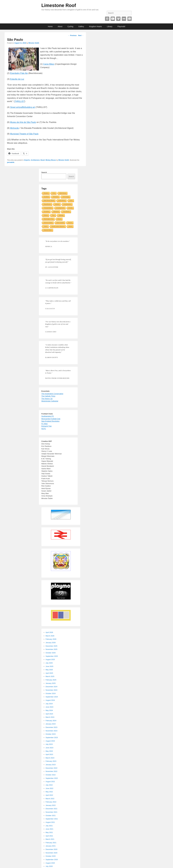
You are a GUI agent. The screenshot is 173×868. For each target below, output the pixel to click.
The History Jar (47, 399)
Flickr (124, 19)
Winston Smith (34, 43)
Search (44, 172)
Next (81, 36)
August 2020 (50, 863)
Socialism (47, 212)
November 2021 (52, 812)
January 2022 (51, 805)
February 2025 (51, 680)
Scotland (46, 197)
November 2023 (52, 731)
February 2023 (51, 761)
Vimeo (118, 19)
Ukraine (57, 204)
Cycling (70, 26)
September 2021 (52, 819)
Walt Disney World (49, 200)
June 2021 (50, 829)
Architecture (35, 160)
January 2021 (51, 846)
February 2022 (51, 802)
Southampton (67, 204)
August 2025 (50, 659)
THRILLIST (19, 101)
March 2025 (50, 676)
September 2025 (52, 656)
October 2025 (51, 653)
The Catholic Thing (48, 396)
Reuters (46, 193)
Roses (59, 219)
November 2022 (52, 771)
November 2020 (52, 853)
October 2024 (51, 693)
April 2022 (49, 795)
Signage (61, 215)
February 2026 (51, 639)
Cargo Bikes (49, 64)
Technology (66, 197)
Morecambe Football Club (51, 419)
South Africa (62, 200)
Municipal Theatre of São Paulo (24, 134)
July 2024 (49, 704)
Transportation (48, 208)
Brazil (43, 160)
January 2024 (51, 724)
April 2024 (49, 714)
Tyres (71, 200)
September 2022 (52, 778)
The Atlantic (66, 212)
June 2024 (50, 707)
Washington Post (49, 219)
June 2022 (50, 788)
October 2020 (51, 856)
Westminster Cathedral (50, 401)
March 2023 (50, 758)
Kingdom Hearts (95, 26)
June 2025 (50, 666)
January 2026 (51, 643)
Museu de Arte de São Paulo (23, 122)
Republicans (47, 204)
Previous (72, 36)
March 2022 (50, 799)
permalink (11, 162)
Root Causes (60, 223)
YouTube (113, 19)
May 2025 (49, 670)
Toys (53, 215)
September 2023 (52, 738)
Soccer (70, 223)
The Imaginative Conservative (52, 394)
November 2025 (52, 649)
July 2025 (49, 663)
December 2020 (52, 849)
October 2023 (51, 734)
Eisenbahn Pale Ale (19, 73)
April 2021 (49, 836)
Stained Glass (48, 230)
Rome (70, 226)
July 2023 (49, 744)
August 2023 (50, 741)
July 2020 (49, 866)
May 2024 (49, 710)
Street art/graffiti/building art (23, 107)
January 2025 (51, 683)
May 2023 (49, 751)
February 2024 (51, 721)
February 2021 (51, 843)
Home (50, 26)
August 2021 (50, 822)
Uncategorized (60, 208)
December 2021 (52, 809)
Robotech (56, 197)
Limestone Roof (59, 5)
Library (110, 26)
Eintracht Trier (47, 426)
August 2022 (50, 782)
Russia (70, 208)
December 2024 (52, 687)
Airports (27, 160)
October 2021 (51, 816)
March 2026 (50, 636)
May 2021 (49, 832)
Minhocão (15, 128)
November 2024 (52, 690)
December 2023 (52, 727)
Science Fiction (48, 223)
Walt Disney (63, 193)
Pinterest (107, 19)
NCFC (44, 429)
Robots (46, 215)
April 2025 (49, 673)
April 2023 (49, 754)
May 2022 (49, 792)
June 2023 (50, 748)
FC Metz (45, 424)
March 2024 (50, 717)
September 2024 (52, 697)
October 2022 (51, 775)
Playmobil (121, 26)
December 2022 (52, 768)
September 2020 (52, 860)
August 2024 (50, 700)
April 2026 (49, 632)
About (60, 26)
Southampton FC (48, 416)
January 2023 (51, 765)
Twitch (46, 226)
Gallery (81, 26)
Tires (54, 193)
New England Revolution (50, 421)
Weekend (56, 212)
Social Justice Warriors (58, 226)
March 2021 (50, 839)
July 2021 (49, 826)
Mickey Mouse (51, 160)
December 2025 (52, 646)
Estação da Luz (17, 79)
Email (130, 19)
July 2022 (49, 785)
